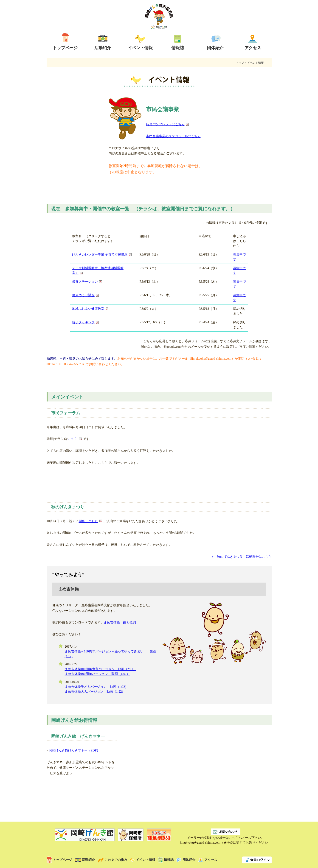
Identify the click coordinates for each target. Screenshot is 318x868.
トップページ (59, 860)
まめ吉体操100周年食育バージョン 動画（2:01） (101, 669)
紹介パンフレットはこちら (165, 124)
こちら (73, 439)
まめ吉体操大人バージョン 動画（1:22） (95, 692)
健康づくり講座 (83, 295)
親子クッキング (83, 322)
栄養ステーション (85, 282)
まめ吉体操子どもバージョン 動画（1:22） (97, 687)
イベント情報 (143, 860)
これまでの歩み (112, 860)
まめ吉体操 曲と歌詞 (120, 622)
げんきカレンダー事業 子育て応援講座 (100, 255)
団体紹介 (186, 860)
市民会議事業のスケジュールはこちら (173, 136)
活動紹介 (85, 860)
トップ (239, 63)
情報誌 (166, 860)
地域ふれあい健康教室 (88, 309)
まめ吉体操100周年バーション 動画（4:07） (97, 674)
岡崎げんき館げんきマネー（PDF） (74, 750)
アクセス (208, 860)
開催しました (88, 521)
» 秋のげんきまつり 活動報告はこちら (242, 557)
